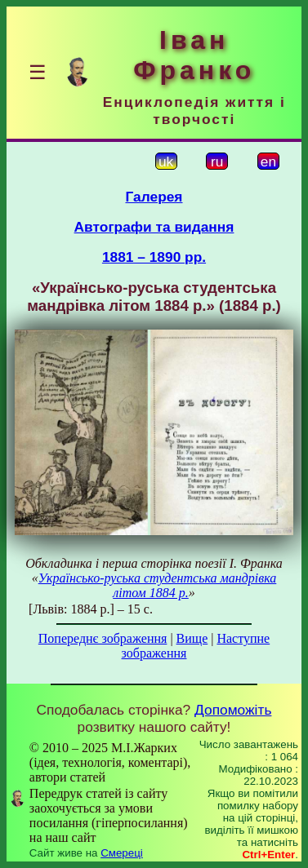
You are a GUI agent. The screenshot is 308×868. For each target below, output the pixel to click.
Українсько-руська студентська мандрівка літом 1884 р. (158, 585)
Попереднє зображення (103, 638)
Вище (192, 638)
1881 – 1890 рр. (154, 257)
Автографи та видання (154, 227)
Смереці (122, 853)
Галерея (154, 197)
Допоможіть (233, 710)
